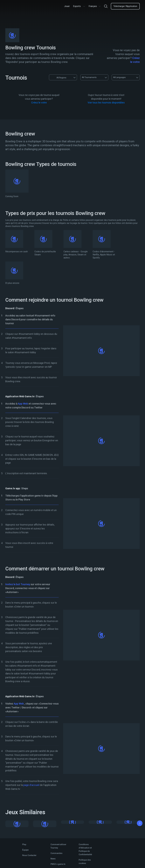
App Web (23, 404)
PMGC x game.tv (58, 864)
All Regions (59, 77)
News (53, 859)
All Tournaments (89, 77)
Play (24, 844)
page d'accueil (31, 785)
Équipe (25, 850)
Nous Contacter (29, 855)
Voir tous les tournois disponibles (106, 103)
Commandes (56, 853)
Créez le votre (39, 103)
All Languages (119, 77)
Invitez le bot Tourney (18, 584)
